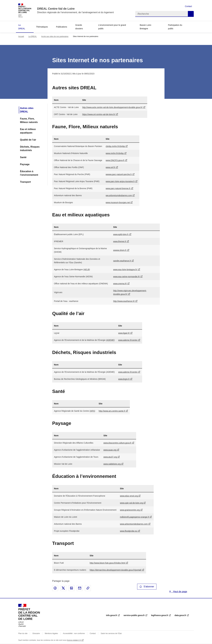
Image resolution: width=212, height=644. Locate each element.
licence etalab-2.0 (74, 640)
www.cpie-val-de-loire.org (131, 503)
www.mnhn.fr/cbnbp (115, 153)
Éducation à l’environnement (29, 173)
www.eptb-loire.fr (121, 234)
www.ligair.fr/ (124, 333)
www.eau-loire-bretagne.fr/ (125, 270)
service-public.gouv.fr (134, 615)
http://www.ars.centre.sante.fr (112, 411)
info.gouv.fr (112, 615)
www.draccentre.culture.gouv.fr (117, 443)
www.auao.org (110, 450)
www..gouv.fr (115, 160)
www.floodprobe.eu (129, 531)
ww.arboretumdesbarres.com (119, 195)
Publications (62, 27)
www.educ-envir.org (129, 496)
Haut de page (180, 592)
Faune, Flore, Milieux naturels (29, 120)
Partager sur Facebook (55, 588)
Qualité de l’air (28, 140)
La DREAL (22, 27)
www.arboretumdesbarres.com (134, 524)
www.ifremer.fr (120, 241)
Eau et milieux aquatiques (28, 131)
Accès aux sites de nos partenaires (55, 36)
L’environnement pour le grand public (112, 27)
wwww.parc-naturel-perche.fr (119, 174)
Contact (188, 6)
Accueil (21, 36)
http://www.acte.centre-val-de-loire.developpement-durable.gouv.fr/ (112, 107)
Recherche (191, 14)
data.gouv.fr (180, 615)
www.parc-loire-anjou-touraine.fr (120, 181)
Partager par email (80, 588)
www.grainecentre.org (130, 510)
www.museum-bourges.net (118, 202)
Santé (23, 157)
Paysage (25, 164)
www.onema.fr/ (120, 284)
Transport (25, 182)
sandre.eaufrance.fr (122, 261)
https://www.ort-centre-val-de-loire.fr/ (99, 114)
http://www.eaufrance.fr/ (124, 301)
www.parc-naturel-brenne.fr (118, 188)
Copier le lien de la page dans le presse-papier (88, 588)
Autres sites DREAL (27, 110)
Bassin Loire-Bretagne (146, 27)
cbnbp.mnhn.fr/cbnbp (115, 146)
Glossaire (36, 633)
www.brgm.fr (124, 379)
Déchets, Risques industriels (30, 149)
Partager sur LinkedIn (71, 588)
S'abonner (147, 587)
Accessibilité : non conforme (74, 633)
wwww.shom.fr (120, 250)
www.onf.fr (110, 167)
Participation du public (175, 27)
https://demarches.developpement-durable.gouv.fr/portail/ (116, 570)
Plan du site (23, 633)
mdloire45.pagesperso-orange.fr (134, 517)
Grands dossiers (79, 27)
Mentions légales (51, 633)
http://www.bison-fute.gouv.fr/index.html (107, 563)
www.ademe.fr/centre (128, 340)
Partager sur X (63, 588)
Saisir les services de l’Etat (111, 633)
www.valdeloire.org (112, 464)
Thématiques (42, 27)
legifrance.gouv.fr (160, 615)
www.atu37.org (110, 457)
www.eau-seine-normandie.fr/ (126, 277)
